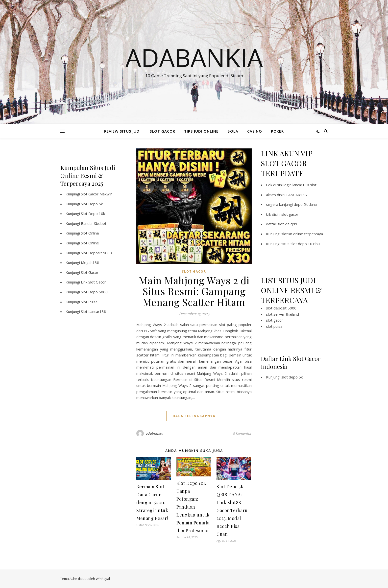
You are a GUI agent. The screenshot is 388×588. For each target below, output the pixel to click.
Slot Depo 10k (93, 213)
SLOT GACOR (162, 131)
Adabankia (194, 57)
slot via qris (287, 224)
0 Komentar (242, 433)
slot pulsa (274, 326)
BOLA (233, 131)
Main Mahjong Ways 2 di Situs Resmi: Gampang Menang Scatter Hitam (194, 291)
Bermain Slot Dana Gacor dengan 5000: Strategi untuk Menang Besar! (152, 502)
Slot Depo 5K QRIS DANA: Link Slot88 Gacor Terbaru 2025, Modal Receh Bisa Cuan (232, 510)
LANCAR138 (297, 195)
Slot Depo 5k (92, 204)
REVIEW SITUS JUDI (122, 131)
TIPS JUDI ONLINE (201, 131)
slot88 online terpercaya (302, 234)
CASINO (255, 131)
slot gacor (290, 214)
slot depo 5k (292, 377)
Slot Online (90, 233)
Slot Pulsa (89, 302)
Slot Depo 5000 (94, 292)
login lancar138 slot (300, 185)
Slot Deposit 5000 (96, 253)
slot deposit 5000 (281, 308)
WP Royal (103, 579)
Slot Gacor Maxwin (97, 194)
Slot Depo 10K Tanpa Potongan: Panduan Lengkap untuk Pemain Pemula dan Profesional (193, 507)
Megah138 (90, 262)
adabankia (155, 433)
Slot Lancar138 (94, 311)
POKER (277, 131)
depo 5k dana (305, 204)
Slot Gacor (90, 272)
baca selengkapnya (194, 416)
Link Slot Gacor (93, 282)
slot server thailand (282, 314)
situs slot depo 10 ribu (301, 244)
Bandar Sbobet (94, 223)
